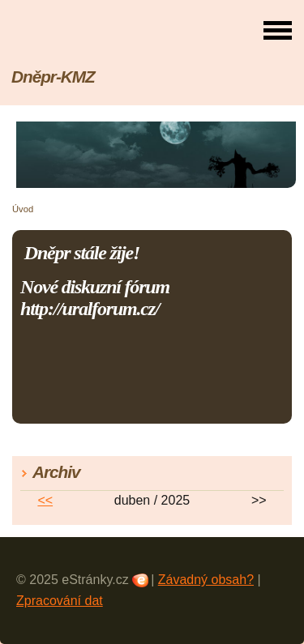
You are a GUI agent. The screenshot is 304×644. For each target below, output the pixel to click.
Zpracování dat (60, 601)
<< (45, 500)
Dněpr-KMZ (53, 77)
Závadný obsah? (206, 580)
